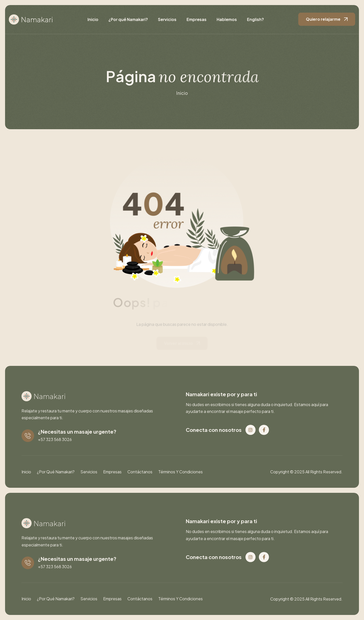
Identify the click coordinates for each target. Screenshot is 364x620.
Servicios (167, 19)
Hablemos (227, 19)
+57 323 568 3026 (55, 439)
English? (255, 19)
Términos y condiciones (180, 472)
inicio (182, 93)
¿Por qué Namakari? (128, 19)
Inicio (93, 19)
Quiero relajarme (323, 19)
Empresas (197, 19)
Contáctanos (140, 472)
